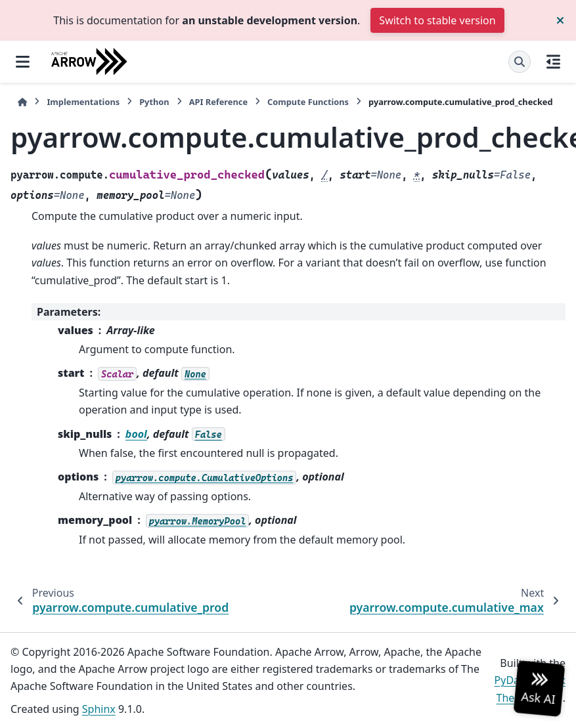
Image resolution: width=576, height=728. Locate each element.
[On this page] (553, 62)
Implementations (83, 102)
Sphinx (99, 709)
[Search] (520, 62)
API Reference (218, 102)
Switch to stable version (437, 20)
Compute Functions (308, 102)
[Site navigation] (23, 62)
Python (154, 102)
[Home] (22, 102)
